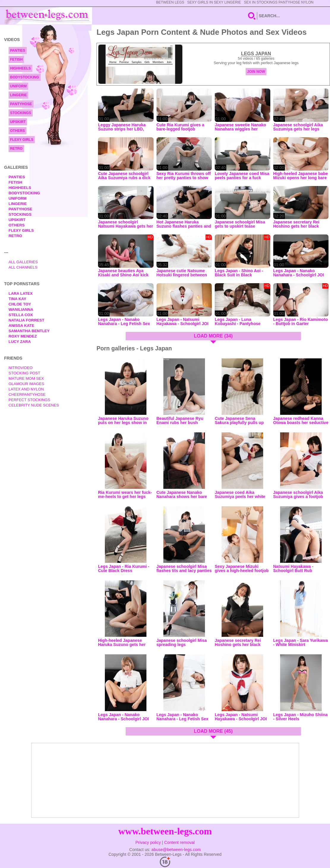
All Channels (23, 267)
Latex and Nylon (26, 389)
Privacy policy (148, 842)
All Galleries (23, 262)
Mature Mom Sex (26, 378)
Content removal (180, 842)
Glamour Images (26, 384)
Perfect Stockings (29, 400)
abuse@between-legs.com (176, 850)
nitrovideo (21, 368)
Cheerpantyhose (27, 394)
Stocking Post (25, 373)
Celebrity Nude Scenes (34, 405)
